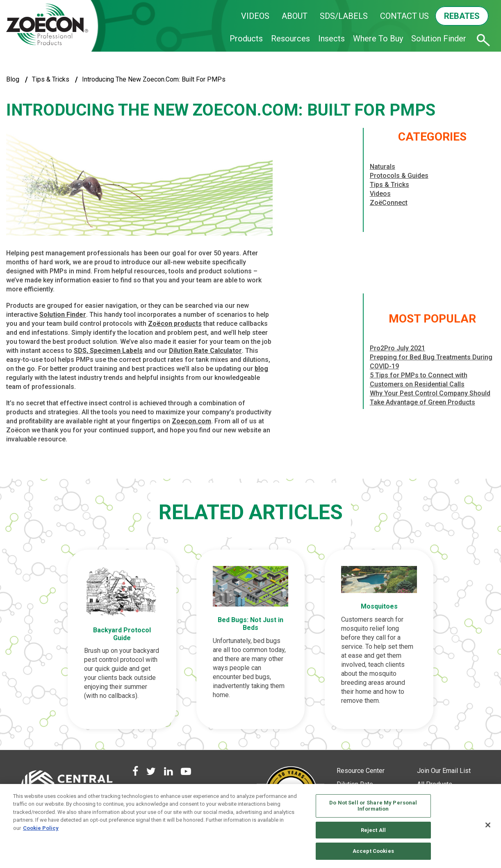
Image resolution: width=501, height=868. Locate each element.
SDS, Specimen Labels (108, 351)
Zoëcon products (175, 324)
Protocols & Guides (399, 176)
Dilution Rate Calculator (205, 351)
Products (246, 39)
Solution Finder (439, 39)
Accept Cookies (373, 851)
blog (13, 79)
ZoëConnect (389, 203)
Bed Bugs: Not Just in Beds (250, 622)
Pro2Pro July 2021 (397, 348)
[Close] (488, 825)
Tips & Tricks (51, 79)
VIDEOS (255, 16)
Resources (290, 39)
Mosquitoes (376, 605)
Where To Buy (378, 39)
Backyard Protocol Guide (125, 632)
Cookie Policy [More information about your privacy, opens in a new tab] (41, 828)
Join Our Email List (444, 773)
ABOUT (295, 16)
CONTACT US (404, 16)
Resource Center (361, 773)
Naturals (383, 167)
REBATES (462, 16)
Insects (331, 39)
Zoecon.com (191, 421)
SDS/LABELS (344, 16)
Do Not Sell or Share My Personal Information (373, 806)
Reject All (373, 830)
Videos (380, 194)
